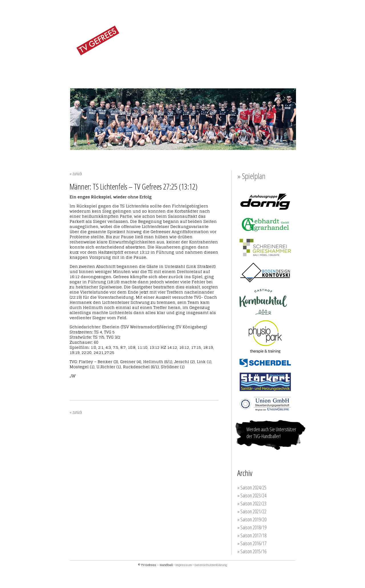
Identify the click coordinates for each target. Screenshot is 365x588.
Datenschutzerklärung (211, 565)
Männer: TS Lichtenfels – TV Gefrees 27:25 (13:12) (134, 186)
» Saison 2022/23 (252, 503)
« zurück (76, 174)
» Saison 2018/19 (252, 527)
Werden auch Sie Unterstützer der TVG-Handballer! (271, 433)
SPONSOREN (252, 70)
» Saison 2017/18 (252, 535)
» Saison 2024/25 (252, 487)
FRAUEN (138, 69)
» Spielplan (251, 176)
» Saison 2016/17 (252, 543)
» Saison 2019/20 (252, 519)
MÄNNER (166, 69)
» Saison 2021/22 (252, 511)
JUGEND (193, 69)
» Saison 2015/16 (252, 551)
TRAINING (221, 70)
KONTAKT (283, 70)
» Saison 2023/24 (252, 495)
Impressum (184, 565)
